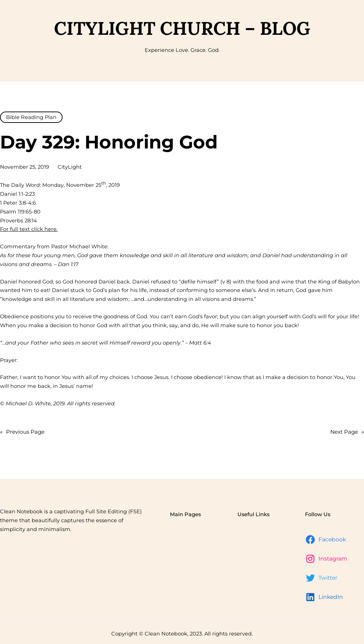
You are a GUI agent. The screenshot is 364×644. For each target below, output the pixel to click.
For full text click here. (29, 229)
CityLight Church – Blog (182, 28)
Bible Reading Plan (31, 117)
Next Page (347, 432)
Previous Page (22, 432)
